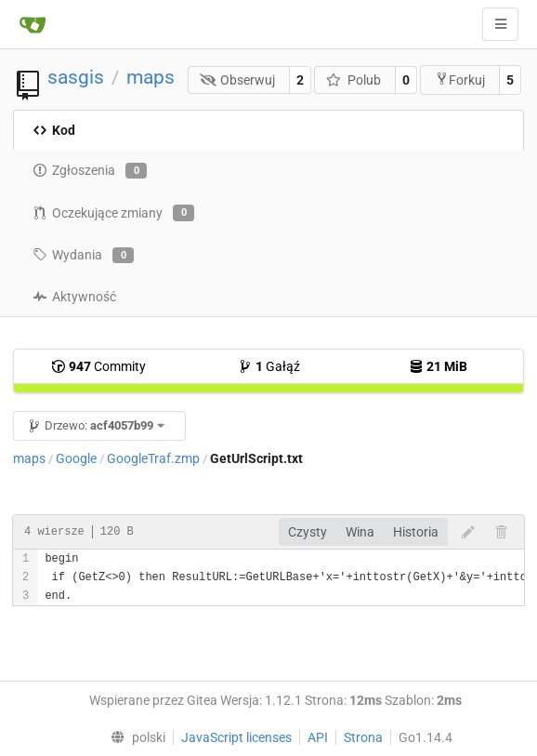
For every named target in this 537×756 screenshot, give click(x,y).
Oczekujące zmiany (113, 213)
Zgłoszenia (90, 171)
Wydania (83, 256)
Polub (354, 80)
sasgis (76, 77)
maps (151, 77)
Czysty (308, 532)
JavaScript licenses (236, 737)
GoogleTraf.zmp (153, 458)
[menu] (133, 737)
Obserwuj (238, 80)
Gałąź (269, 366)
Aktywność (74, 297)
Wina (360, 532)
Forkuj (460, 80)
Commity (98, 366)
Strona (363, 737)
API (318, 737)
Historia (416, 532)
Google (76, 458)
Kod (54, 130)
